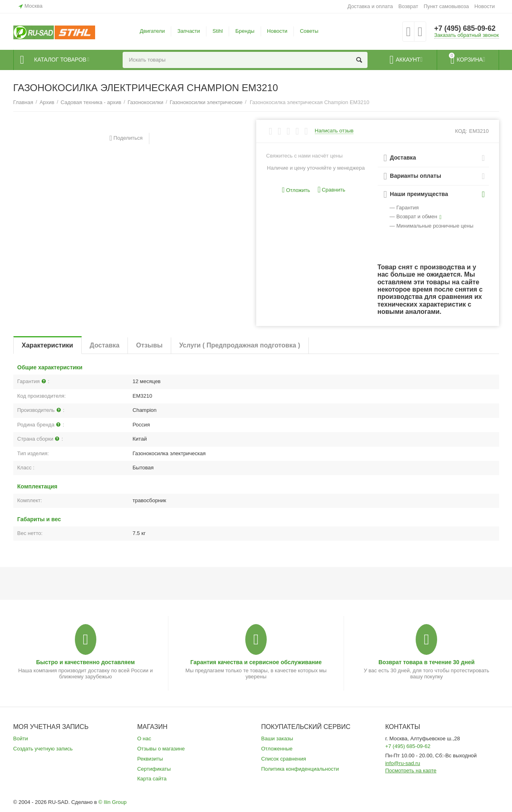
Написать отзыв (334, 131)
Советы (309, 31)
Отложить (296, 190)
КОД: (461, 131)
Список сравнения (284, 759)
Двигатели (152, 31)
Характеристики (48, 345)
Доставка (105, 345)
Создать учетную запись (43, 749)
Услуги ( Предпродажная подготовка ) (240, 345)
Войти (21, 738)
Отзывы (149, 345)
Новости (484, 6)
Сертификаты (154, 769)
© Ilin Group (113, 802)
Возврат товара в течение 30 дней (427, 662)
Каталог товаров (63, 60)
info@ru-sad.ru (403, 763)
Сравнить (331, 190)
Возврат (408, 6)
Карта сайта (152, 779)
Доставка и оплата (370, 6)
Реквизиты (150, 759)
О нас (144, 738)
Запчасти (189, 31)
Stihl (218, 31)
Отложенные (277, 749)
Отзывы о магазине (161, 749)
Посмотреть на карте (411, 770)
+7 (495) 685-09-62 (466, 28)
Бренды (245, 31)
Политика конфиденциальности (300, 769)
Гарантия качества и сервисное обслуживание (256, 662)
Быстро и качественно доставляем (85, 662)
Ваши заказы (277, 738)
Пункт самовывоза (446, 6)
